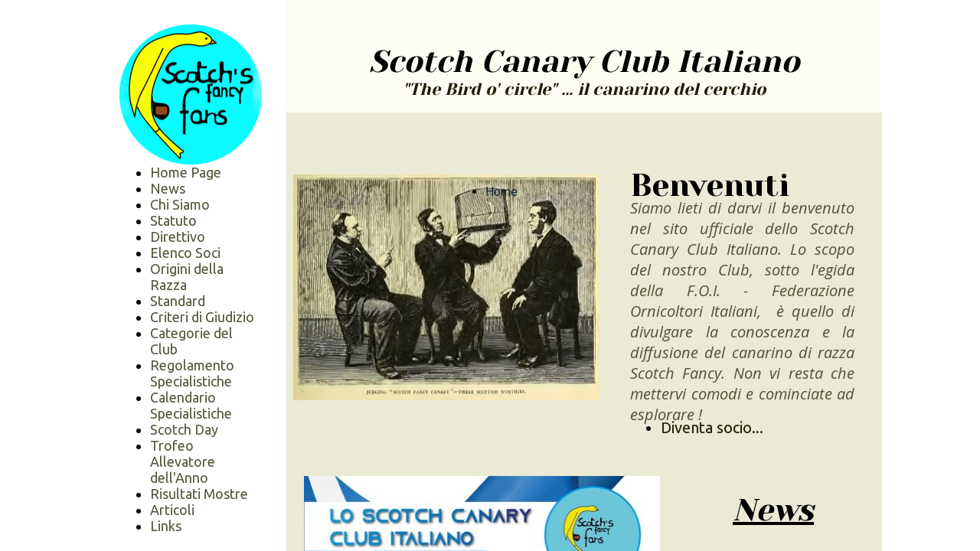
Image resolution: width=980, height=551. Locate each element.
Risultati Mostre (199, 494)
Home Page (186, 172)
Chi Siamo (180, 204)
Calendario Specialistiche (191, 405)
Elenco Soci (185, 253)
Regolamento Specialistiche (192, 373)
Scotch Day (184, 429)
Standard (178, 301)
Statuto (173, 220)
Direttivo (178, 236)
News (168, 188)
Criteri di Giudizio (202, 317)
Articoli (172, 510)
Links (166, 526)
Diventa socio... (712, 427)
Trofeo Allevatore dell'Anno (183, 461)
